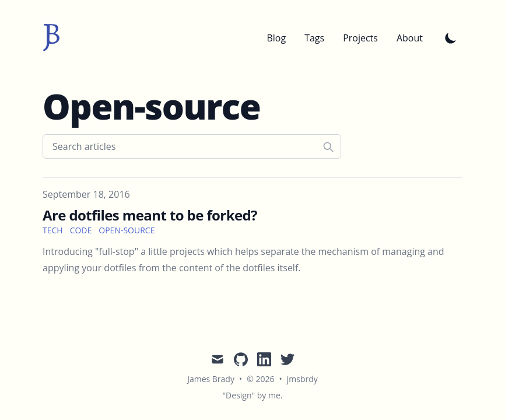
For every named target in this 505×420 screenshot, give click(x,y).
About (410, 38)
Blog (276, 38)
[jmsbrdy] (51, 38)
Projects (360, 38)
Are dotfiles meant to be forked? (150, 215)
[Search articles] (192, 146)
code (81, 230)
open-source (127, 230)
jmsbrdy (302, 379)
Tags (314, 38)
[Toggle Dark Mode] (451, 38)
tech (53, 230)
